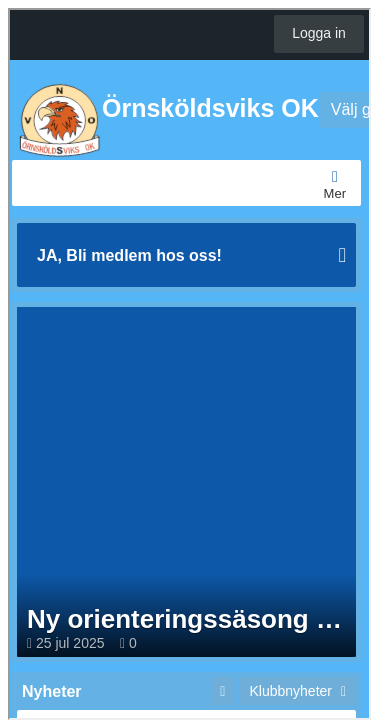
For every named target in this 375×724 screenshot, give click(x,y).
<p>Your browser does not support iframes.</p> (189, 362)
